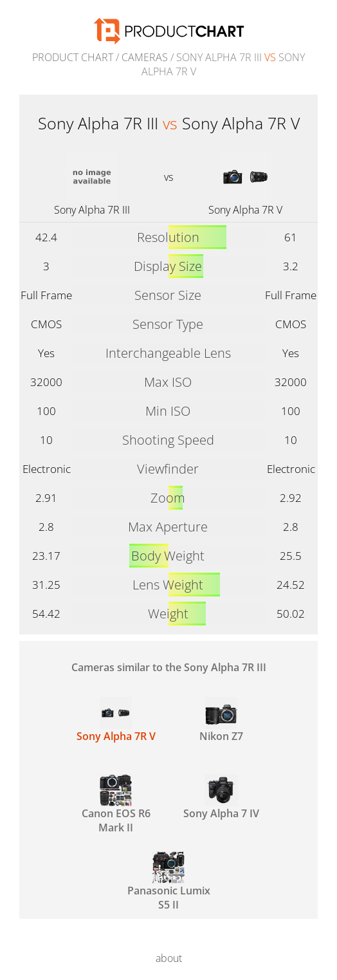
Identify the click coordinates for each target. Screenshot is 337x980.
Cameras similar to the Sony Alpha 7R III (169, 667)
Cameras (145, 57)
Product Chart (73, 57)
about (169, 958)
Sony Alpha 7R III (92, 210)
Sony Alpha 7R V (245, 210)
